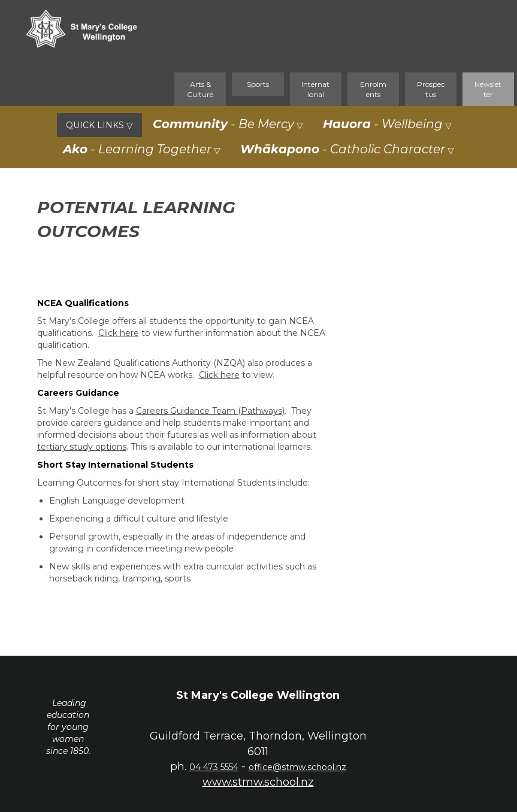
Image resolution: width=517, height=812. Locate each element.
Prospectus (431, 89)
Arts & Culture (200, 89)
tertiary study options (82, 447)
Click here (119, 333)
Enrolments (373, 89)
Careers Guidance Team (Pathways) (210, 411)
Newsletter (488, 89)
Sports (258, 84)
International (315, 89)
